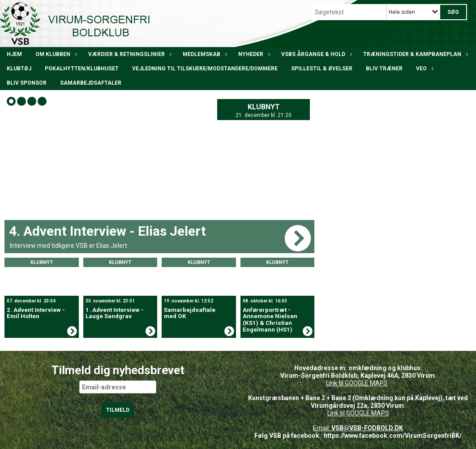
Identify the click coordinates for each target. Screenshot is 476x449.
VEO (424, 69)
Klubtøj (19, 69)
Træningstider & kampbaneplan (414, 54)
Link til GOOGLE (347, 383)
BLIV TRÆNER (384, 69)
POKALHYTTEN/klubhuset (82, 69)
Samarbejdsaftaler (91, 83)
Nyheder (253, 54)
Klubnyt (264, 107)
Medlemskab (204, 54)
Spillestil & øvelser (322, 69)
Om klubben (55, 54)
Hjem (14, 54)
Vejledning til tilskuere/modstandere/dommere (205, 69)
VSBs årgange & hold (315, 54)
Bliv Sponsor (27, 83)
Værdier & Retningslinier (129, 54)
